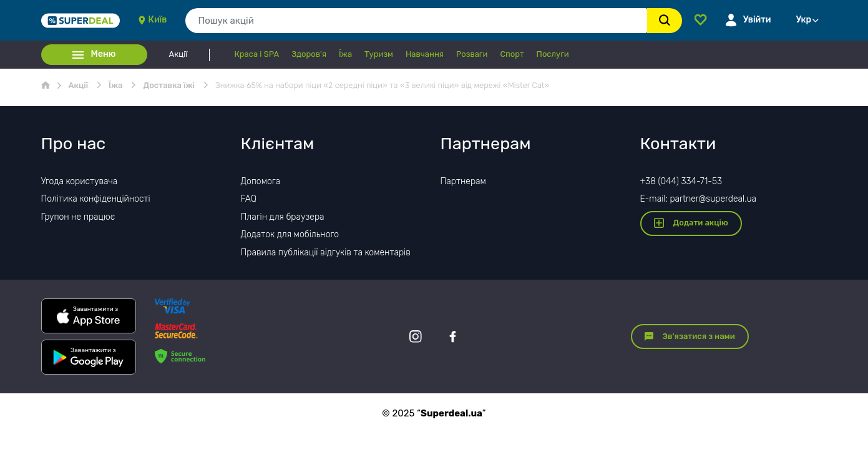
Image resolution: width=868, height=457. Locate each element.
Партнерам (463, 181)
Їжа (345, 54)
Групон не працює (78, 217)
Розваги (472, 54)
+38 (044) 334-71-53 (681, 181)
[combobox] (416, 21)
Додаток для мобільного (290, 234)
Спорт (512, 54)
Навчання (425, 54)
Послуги (553, 54)
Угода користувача (80, 181)
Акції (178, 54)
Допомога (261, 181)
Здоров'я (309, 54)
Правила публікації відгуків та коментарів (326, 253)
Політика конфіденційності (96, 199)
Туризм (379, 54)
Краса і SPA (257, 54)
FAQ (249, 199)
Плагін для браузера (283, 217)
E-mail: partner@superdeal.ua (699, 199)
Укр (804, 20)
